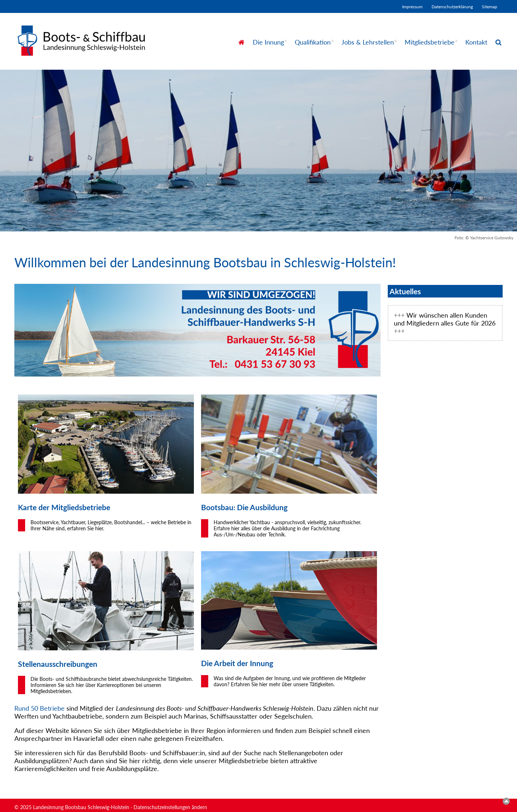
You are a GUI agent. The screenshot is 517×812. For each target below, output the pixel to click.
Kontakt (476, 42)
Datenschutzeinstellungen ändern (170, 807)
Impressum (412, 7)
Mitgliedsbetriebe (430, 42)
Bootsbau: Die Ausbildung (244, 507)
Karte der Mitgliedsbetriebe (64, 507)
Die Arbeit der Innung (237, 663)
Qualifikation (313, 42)
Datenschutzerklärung (452, 7)
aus (47, 664)
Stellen (29, 664)
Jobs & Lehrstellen (368, 42)
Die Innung (268, 42)
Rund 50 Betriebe (39, 708)
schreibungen (75, 664)
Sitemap (490, 7)
